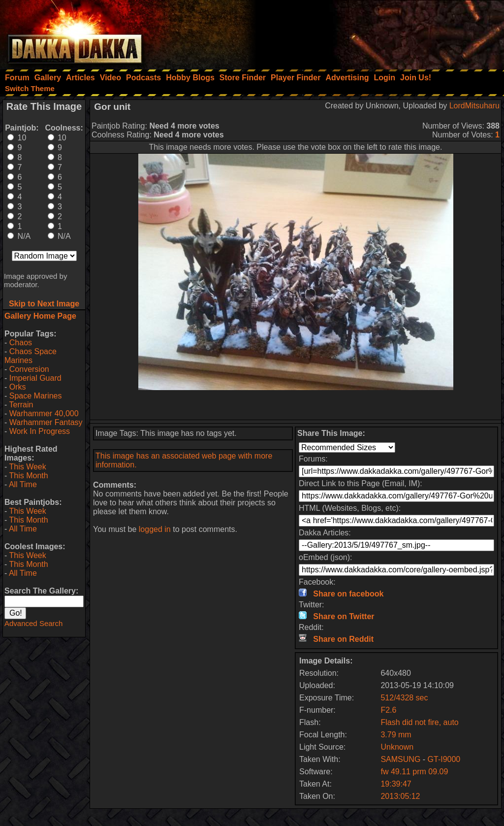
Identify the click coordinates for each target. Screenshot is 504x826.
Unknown (397, 747)
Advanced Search (33, 623)
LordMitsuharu (474, 106)
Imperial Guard (35, 378)
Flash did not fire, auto (419, 722)
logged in (155, 529)
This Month (28, 476)
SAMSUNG (401, 759)
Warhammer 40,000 (44, 413)
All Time (23, 484)
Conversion (29, 369)
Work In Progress (40, 431)
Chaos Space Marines (31, 356)
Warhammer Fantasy (46, 422)
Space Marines (36, 396)
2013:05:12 (400, 796)
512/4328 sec (404, 698)
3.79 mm (396, 735)
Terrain (21, 405)
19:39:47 (396, 784)
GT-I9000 (444, 759)
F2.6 (388, 710)
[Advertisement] (372, 32)
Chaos (21, 343)
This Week (27, 467)
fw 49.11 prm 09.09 (414, 772)
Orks (18, 387)
